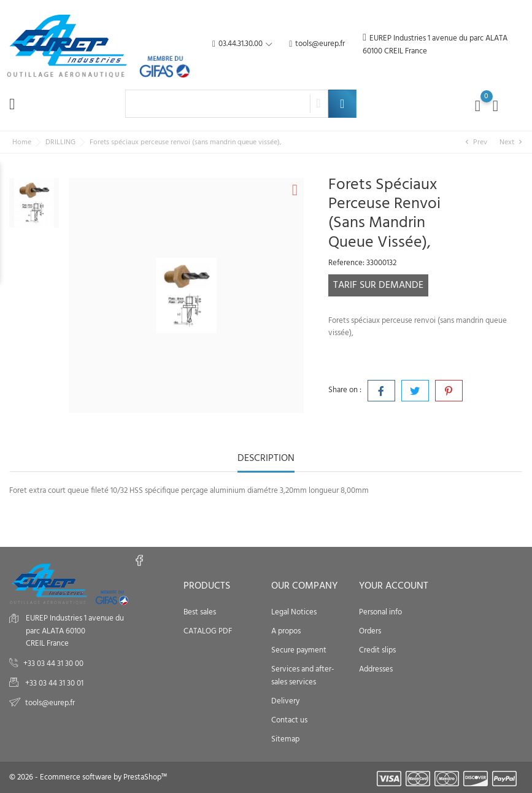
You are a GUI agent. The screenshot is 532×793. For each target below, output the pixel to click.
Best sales (200, 612)
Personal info (380, 612)
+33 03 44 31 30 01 (53, 683)
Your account (394, 586)
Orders (370, 631)
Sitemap (285, 739)
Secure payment (299, 650)
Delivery (285, 701)
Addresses (376, 669)
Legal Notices (294, 612)
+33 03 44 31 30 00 (53, 664)
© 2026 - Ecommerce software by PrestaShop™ (88, 777)
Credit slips (377, 650)
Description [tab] (266, 459)
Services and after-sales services (303, 676)
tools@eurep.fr (317, 44)
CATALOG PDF (208, 631)
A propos (286, 631)
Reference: (346, 263)
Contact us (289, 720)
